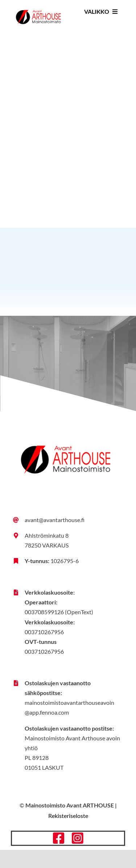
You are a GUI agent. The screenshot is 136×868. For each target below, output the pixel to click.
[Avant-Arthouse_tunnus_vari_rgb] (38, 8)
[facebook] (59, 838)
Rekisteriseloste (68, 816)
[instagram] (78, 838)
